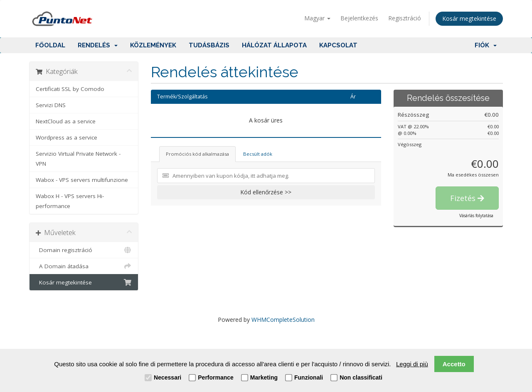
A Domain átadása (84, 266)
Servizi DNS (51, 105)
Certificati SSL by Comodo (70, 89)
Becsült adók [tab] (258, 154)
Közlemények (153, 45)
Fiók (486, 45)
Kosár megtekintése (469, 18)
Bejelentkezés (359, 18)
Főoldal (50, 45)
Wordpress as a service (66, 137)
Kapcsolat (338, 45)
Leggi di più (412, 364)
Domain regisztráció (84, 250)
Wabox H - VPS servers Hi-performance (70, 201)
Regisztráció (405, 18)
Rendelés (98, 45)
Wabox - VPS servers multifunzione (82, 180)
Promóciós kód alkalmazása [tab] (197, 154)
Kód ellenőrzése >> (266, 192)
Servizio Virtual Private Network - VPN (78, 159)
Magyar (317, 18)
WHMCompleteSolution (283, 320)
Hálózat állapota (274, 45)
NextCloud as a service (66, 121)
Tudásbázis (209, 45)
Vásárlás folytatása (476, 216)
